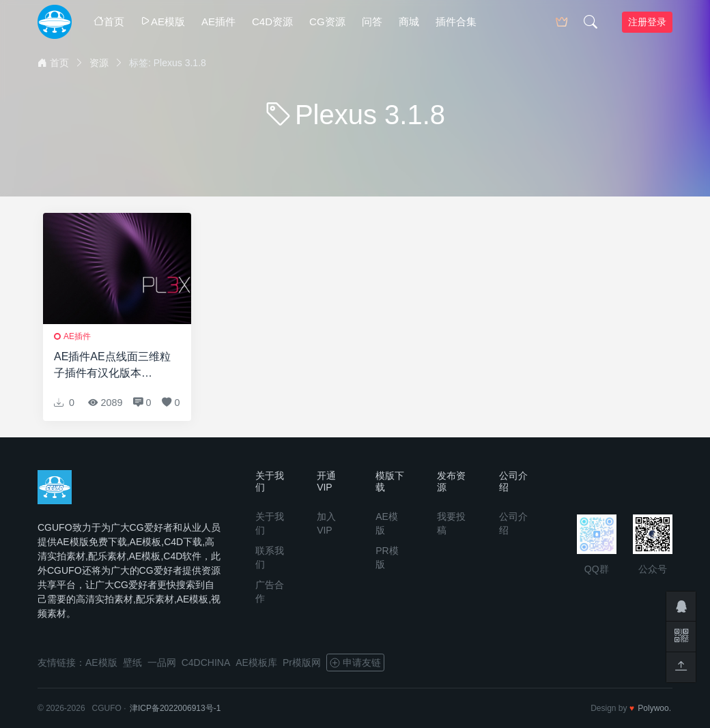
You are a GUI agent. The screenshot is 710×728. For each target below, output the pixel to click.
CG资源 (327, 21)
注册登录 (647, 22)
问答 (372, 21)
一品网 (162, 663)
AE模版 (163, 21)
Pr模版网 (302, 663)
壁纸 (132, 663)
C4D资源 (272, 21)
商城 (409, 21)
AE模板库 (256, 663)
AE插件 (218, 21)
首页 (109, 21)
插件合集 (456, 21)
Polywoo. (654, 708)
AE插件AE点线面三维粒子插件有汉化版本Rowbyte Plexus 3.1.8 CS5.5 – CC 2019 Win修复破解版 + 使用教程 (113, 366)
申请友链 (355, 663)
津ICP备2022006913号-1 (175, 708)
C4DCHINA (206, 663)
